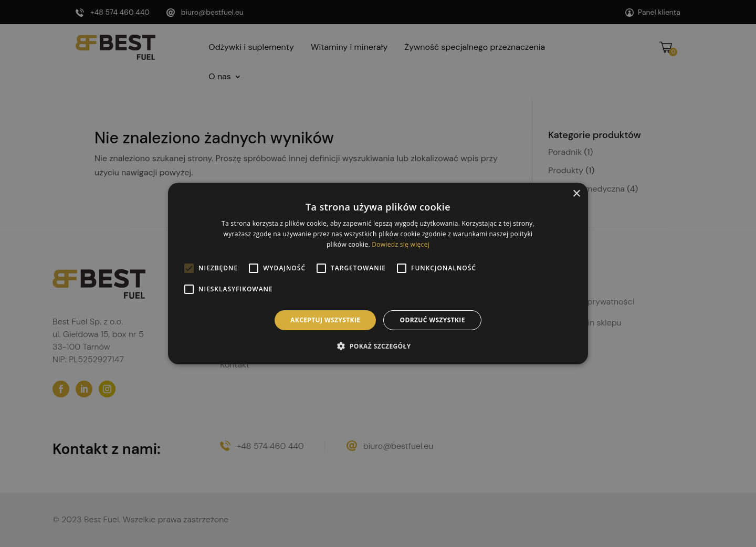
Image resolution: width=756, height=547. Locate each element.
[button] (378, 346)
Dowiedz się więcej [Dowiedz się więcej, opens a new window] (401, 244)
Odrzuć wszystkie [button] (432, 320)
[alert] (378, 273)
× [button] (576, 194)
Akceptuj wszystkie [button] (325, 320)
